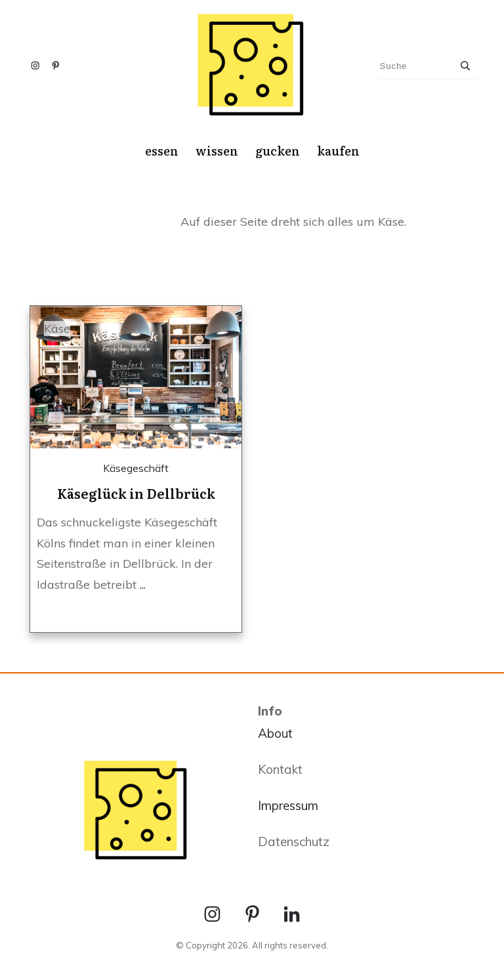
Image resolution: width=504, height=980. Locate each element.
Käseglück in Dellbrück (136, 493)
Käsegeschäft (136, 468)
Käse (57, 329)
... (143, 585)
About (275, 733)
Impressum (288, 805)
